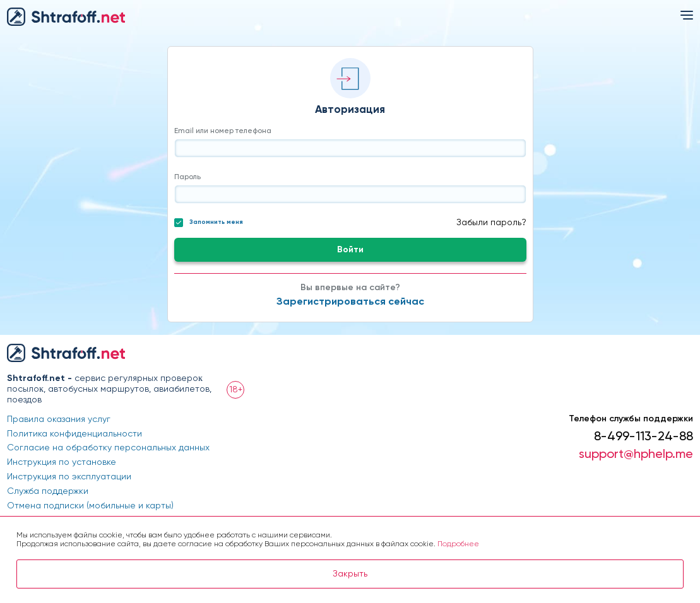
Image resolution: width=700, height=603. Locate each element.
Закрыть (350, 574)
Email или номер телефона (223, 131)
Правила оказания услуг (59, 419)
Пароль (187, 177)
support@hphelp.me (636, 455)
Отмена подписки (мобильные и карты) (90, 506)
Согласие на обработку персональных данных (108, 448)
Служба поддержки (48, 491)
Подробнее (458, 544)
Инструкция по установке (62, 462)
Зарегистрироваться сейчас (350, 302)
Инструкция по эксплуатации (69, 477)
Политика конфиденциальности (74, 434)
